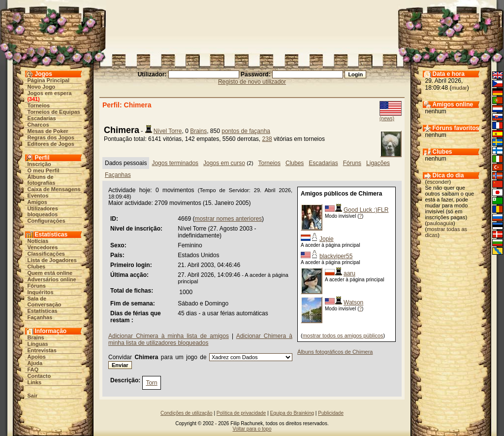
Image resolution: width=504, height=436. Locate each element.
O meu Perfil (44, 170)
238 (267, 139)
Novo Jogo (42, 87)
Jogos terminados (175, 163)
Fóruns (37, 286)
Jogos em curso (224, 163)
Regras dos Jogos (51, 137)
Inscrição (39, 164)
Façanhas (40, 317)
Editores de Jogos (51, 144)
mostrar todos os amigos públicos (343, 335)
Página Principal (49, 80)
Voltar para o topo (252, 429)
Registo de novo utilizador (252, 82)
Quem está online (50, 273)
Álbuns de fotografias (42, 180)
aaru (349, 273)
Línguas (38, 344)
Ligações (378, 163)
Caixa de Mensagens (54, 189)
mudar (459, 88)
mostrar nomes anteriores (228, 219)
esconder (438, 182)
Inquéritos (41, 292)
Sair (33, 396)
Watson (353, 302)
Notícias (38, 241)
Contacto (39, 376)
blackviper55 (336, 256)
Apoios (37, 357)
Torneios (39, 105)
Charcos (38, 125)
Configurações (47, 221)
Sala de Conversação (45, 302)
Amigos (37, 202)
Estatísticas (43, 311)
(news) (387, 118)
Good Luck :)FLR (366, 210)
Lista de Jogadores (52, 260)
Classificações (46, 254)
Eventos (38, 196)
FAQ (33, 369)
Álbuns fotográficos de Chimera (335, 352)
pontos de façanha (246, 131)
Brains (36, 337)
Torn (151, 383)
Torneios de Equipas (54, 112)
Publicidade (331, 413)
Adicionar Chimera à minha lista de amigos (169, 336)
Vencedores (43, 247)
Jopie (327, 239)
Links (35, 382)
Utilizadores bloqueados (43, 211)
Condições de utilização (187, 413)
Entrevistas (42, 350)
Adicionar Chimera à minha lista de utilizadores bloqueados (200, 339)
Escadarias (42, 118)
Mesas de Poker (48, 131)
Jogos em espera (50, 93)
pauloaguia (440, 223)
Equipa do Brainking (292, 413)
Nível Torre (168, 131)
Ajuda (35, 363)
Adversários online (52, 279)
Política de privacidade (241, 413)
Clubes (37, 267)
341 (33, 99)
